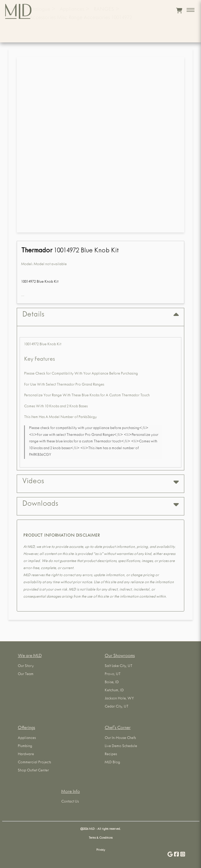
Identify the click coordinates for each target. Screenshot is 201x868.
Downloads (100, 504)
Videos (100, 482)
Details (100, 315)
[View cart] (179, 10)
